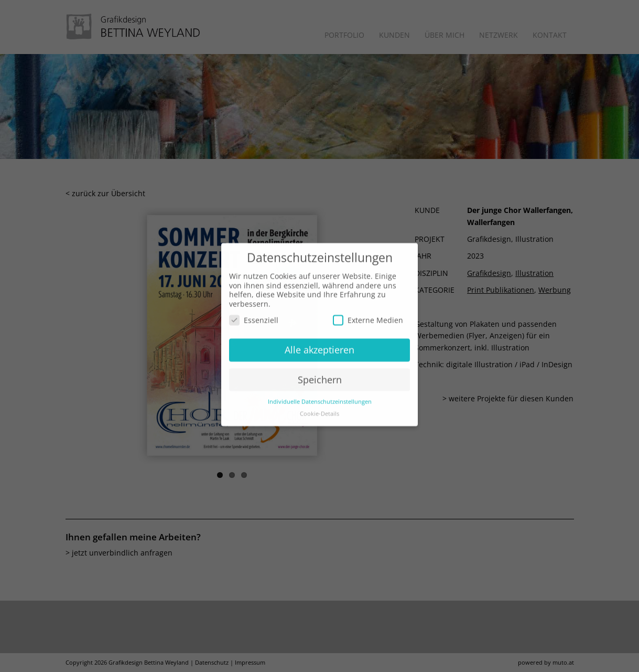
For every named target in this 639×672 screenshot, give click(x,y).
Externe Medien (368, 311)
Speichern (320, 370)
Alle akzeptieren (319, 340)
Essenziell (254, 311)
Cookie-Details (319, 404)
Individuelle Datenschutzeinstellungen (320, 392)
